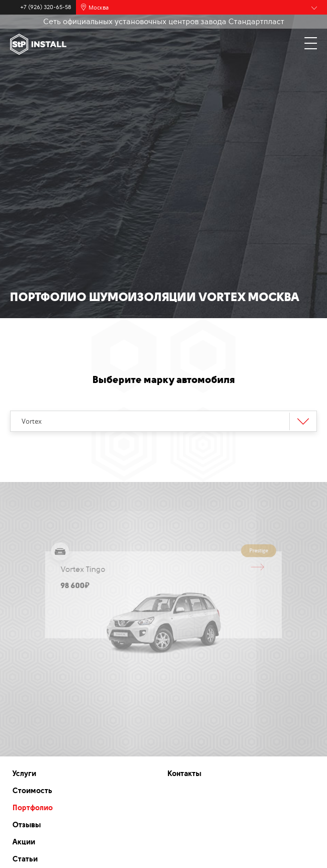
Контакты (184, 774)
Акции (24, 842)
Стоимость (32, 791)
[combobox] (163, 421)
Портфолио (33, 808)
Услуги (24, 774)
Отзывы (27, 825)
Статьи (25, 859)
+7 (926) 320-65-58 (46, 7)
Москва (99, 7)
